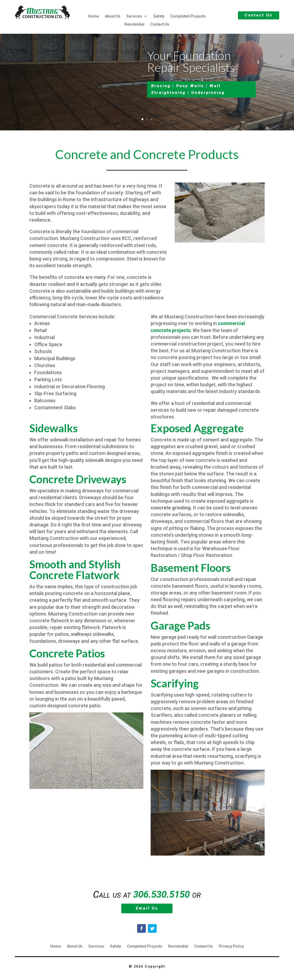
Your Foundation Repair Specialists (191, 64)
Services (134, 16)
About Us (113, 16)
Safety (159, 16)
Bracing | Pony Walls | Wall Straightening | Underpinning (188, 92)
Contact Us (160, 24)
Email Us (147, 908)
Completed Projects (188, 16)
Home (94, 16)
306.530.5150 (161, 895)
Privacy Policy (231, 946)
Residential (134, 24)
